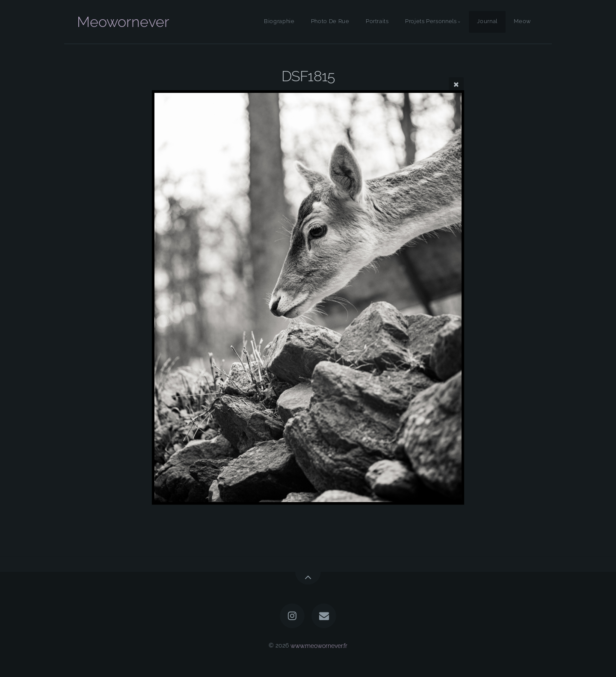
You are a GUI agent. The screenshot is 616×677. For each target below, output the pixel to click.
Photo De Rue (330, 22)
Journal (487, 22)
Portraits (377, 22)
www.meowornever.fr (319, 645)
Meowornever (123, 22)
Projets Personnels (431, 22)
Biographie (279, 22)
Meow (522, 22)
